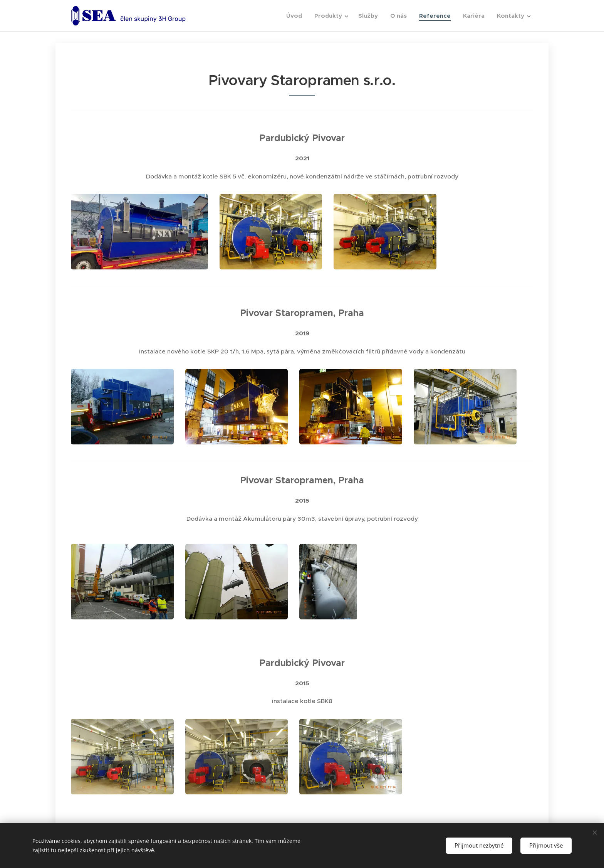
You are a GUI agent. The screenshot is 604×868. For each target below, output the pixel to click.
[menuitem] (296, 16)
